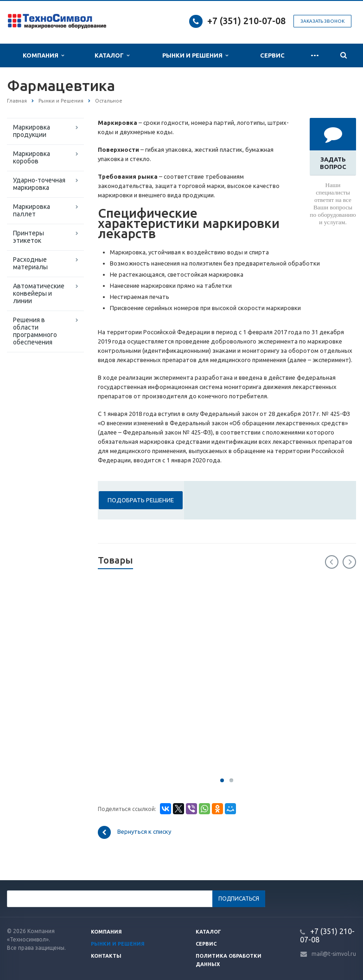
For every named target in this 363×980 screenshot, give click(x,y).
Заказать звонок (322, 21)
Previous (332, 562)
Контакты (106, 956)
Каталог (112, 55)
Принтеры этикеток (29, 237)
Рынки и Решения (195, 55)
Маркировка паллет (32, 210)
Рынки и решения (118, 944)
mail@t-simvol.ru (334, 954)
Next (349, 562)
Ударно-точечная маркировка (39, 184)
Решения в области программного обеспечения (35, 331)
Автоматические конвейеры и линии (39, 293)
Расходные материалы (30, 263)
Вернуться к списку (134, 832)
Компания (43, 55)
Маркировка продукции (32, 131)
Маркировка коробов (32, 157)
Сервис (272, 55)
